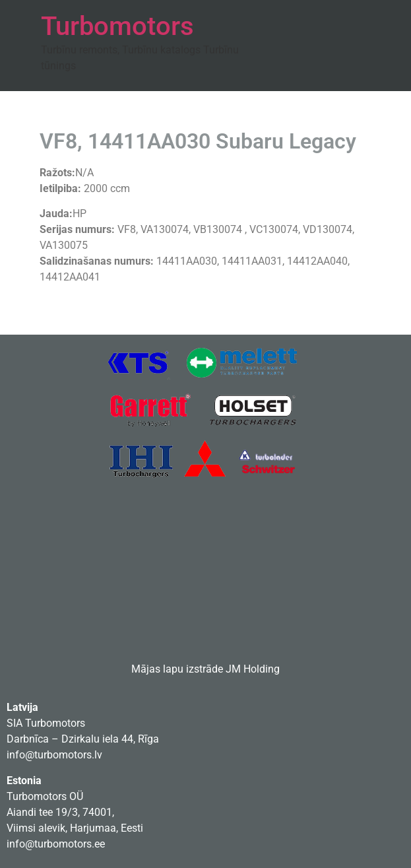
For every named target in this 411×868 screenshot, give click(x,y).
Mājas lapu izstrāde (177, 669)
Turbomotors (117, 26)
